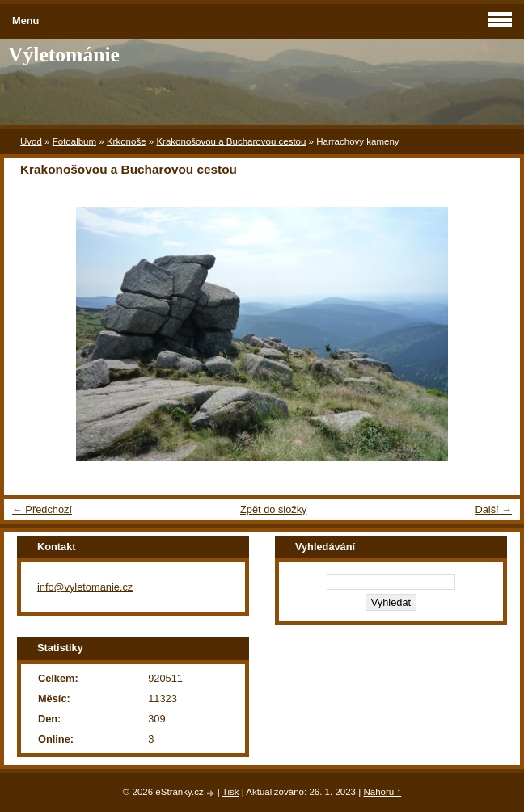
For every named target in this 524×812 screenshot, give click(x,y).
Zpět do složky (274, 509)
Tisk (231, 792)
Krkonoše (127, 141)
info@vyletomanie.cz (85, 587)
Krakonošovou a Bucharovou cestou (231, 141)
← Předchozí (42, 509)
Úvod (31, 141)
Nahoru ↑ (382, 792)
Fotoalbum (74, 141)
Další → (493, 509)
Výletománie (64, 55)
